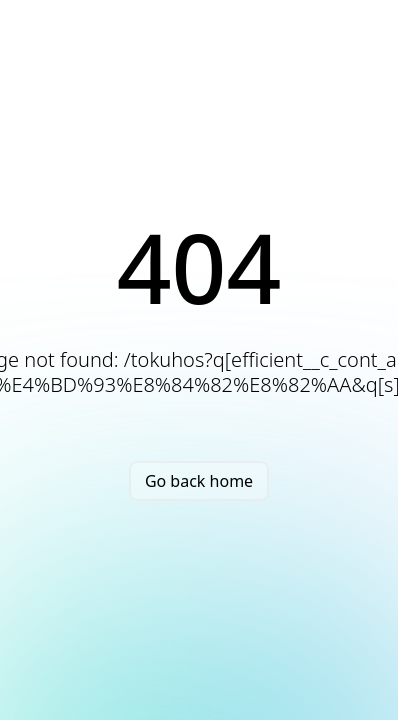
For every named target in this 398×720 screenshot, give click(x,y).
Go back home (199, 481)
